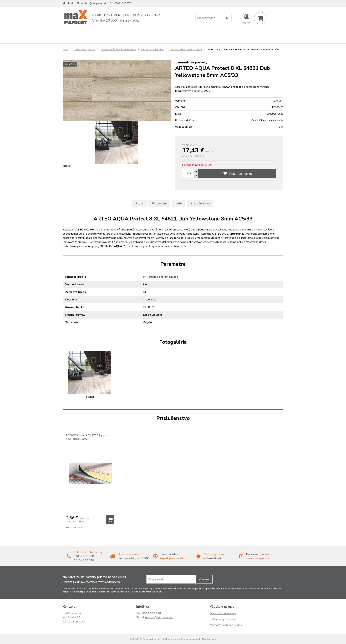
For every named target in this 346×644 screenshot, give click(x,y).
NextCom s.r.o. (209, 639)
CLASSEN (278, 101)
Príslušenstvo (200, 203)
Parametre (159, 203)
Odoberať (204, 579)
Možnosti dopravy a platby (226, 625)
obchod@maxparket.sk (94, 3)
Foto (179, 203)
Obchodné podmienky (223, 613)
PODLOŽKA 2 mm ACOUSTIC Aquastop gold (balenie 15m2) (88, 437)
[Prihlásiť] (247, 19)
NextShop (166, 639)
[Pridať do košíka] (110, 519)
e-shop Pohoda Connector (186, 639)
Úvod (70, 3)
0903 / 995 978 (123, 3)
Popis (139, 203)
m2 (192, 173)
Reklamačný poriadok (223, 619)
